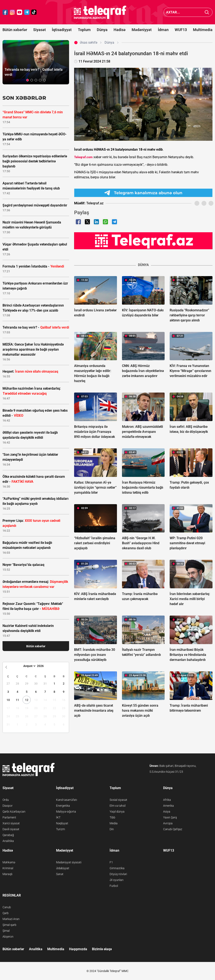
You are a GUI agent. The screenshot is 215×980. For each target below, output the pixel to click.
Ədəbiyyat (63, 868)
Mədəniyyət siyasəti (69, 862)
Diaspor (8, 806)
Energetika (63, 806)
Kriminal (8, 868)
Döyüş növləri (118, 874)
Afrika (167, 800)
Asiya (167, 812)
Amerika (168, 806)
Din (112, 829)
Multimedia (203, 30)
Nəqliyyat (62, 823)
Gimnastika (117, 868)
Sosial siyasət (118, 800)
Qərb (6, 913)
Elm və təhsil (118, 806)
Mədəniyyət (142, 30)
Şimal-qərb (9, 925)
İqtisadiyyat (62, 30)
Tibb (112, 817)
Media (114, 823)
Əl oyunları (117, 880)
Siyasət (39, 30)
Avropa (168, 823)
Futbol (114, 886)
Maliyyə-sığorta (66, 812)
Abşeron (8, 937)
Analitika (8, 841)
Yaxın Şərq (170, 817)
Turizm (60, 829)
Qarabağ (8, 835)
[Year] (43, 666)
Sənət (60, 874)
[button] (28, 80)
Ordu (6, 800)
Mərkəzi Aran (11, 919)
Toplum (84, 30)
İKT (58, 817)
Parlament (9, 817)
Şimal (6, 931)
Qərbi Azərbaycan (14, 812)
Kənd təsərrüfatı (67, 800)
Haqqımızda (78, 949)
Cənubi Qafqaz (173, 829)
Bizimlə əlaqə (102, 949)
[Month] (29, 666)
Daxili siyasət (11, 829)
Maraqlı (7, 874)
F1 (111, 862)
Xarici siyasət (11, 823)
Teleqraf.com (83, 157)
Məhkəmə (9, 862)
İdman (163, 30)
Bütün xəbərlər (15, 30)
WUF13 (181, 30)
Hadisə (120, 30)
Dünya (102, 30)
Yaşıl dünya (117, 812)
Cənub (7, 907)
